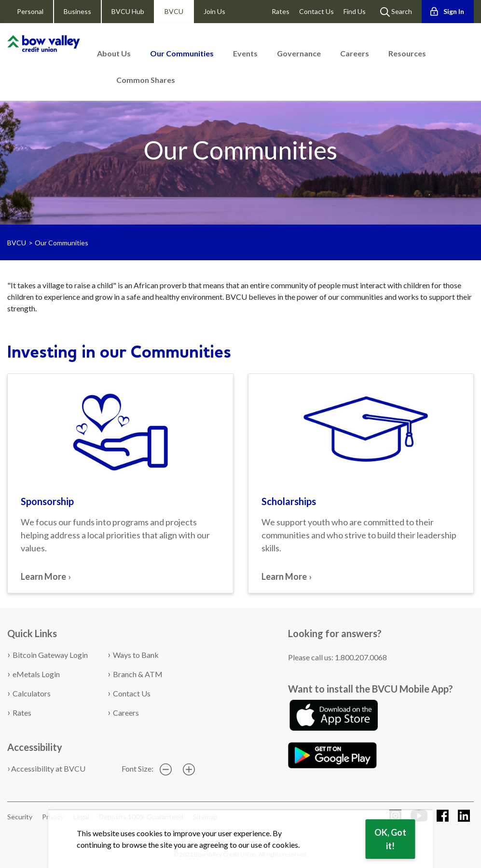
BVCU (174, 11)
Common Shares (146, 80)
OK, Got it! (390, 839)
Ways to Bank (136, 655)
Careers (355, 53)
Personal (30, 11)
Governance (299, 53)
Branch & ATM (138, 674)
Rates (281, 11)
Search (396, 12)
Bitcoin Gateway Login (50, 655)
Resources (407, 53)
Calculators (32, 693)
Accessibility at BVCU (48, 768)
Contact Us (316, 11)
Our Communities (182, 53)
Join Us (214, 11)
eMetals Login (36, 674)
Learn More (43, 576)
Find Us (355, 11)
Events (245, 53)
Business (77, 11)
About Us (114, 53)
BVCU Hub (128, 11)
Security (20, 817)
